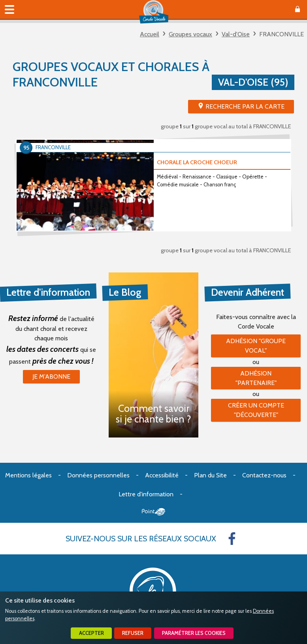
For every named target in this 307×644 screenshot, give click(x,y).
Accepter (91, 633)
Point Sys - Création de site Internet (153, 512)
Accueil (150, 34)
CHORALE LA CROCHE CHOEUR (197, 162)
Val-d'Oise (236, 34)
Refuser (133, 633)
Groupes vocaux (190, 34)
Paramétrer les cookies (194, 633)
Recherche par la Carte (245, 106)
